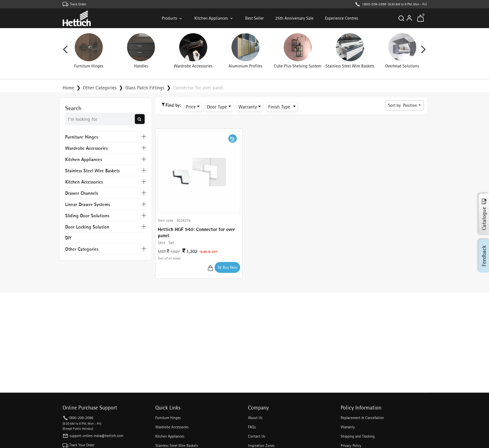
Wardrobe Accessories (172, 427)
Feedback (484, 256)
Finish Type (280, 107)
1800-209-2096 (374, 4)
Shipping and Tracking (358, 436)
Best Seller (254, 18)
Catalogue (484, 214)
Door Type (217, 107)
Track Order (78, 4)
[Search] (401, 18)
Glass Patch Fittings (145, 88)
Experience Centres (342, 18)
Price (191, 107)
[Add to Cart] (210, 267)
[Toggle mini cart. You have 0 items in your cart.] (420, 18)
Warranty (248, 107)
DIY (68, 238)
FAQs (252, 427)
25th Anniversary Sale (294, 18)
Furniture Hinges (168, 418)
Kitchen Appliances (214, 18)
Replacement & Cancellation (362, 418)
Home (68, 88)
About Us (255, 418)
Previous (65, 51)
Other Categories (100, 88)
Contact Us (257, 436)
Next (424, 51)
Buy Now (227, 267)
